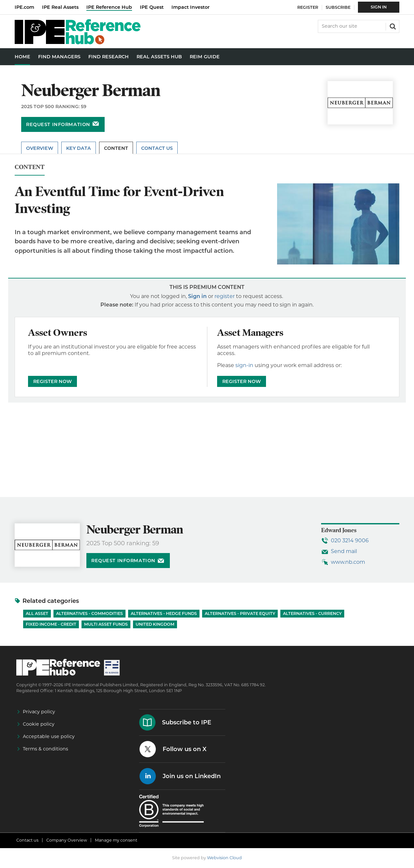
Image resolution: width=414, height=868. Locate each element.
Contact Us (157, 148)
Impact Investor (191, 7)
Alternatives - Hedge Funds (164, 613)
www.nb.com (348, 562)
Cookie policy (39, 724)
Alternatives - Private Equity (240, 613)
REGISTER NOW (52, 381)
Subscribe (338, 7)
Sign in (197, 296)
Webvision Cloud (224, 858)
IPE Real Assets (60, 7)
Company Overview (67, 840)
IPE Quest (152, 7)
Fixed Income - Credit (51, 624)
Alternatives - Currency (312, 613)
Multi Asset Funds (106, 624)
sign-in (244, 365)
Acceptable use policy (49, 736)
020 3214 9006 (350, 541)
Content (116, 148)
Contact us (27, 840)
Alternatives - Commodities (89, 613)
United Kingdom (155, 624)
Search (392, 26)
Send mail (344, 551)
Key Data (79, 148)
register (225, 296)
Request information (58, 124)
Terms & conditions (45, 749)
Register (308, 7)
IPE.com (24, 7)
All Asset (37, 613)
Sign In (379, 7)
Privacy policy (39, 712)
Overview (40, 148)
